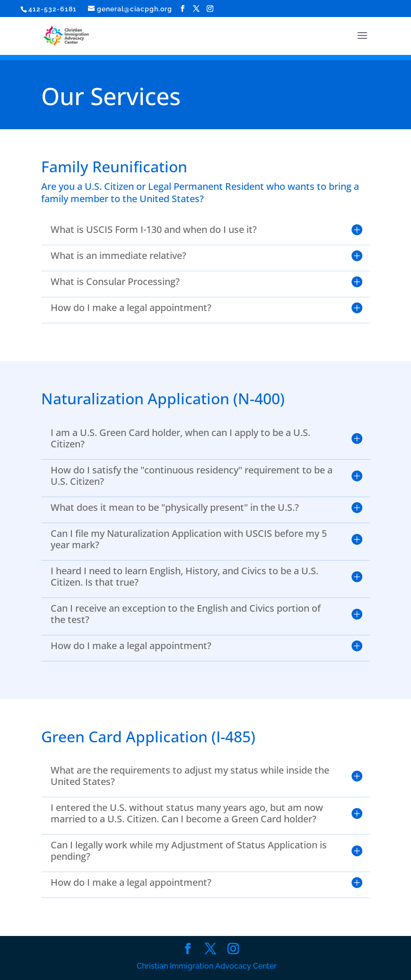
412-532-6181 (52, 9)
